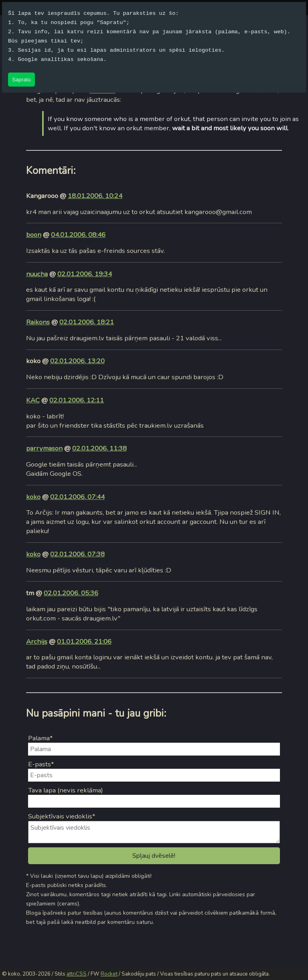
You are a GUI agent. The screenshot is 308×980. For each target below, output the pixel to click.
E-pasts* (41, 764)
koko (33, 497)
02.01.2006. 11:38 (99, 448)
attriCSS (77, 974)
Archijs (37, 642)
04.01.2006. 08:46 (78, 235)
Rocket (109, 974)
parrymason (44, 448)
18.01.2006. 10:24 (95, 196)
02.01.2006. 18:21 (87, 322)
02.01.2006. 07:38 (77, 554)
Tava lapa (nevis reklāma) (66, 790)
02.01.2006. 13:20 (77, 361)
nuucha (37, 274)
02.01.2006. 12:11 (77, 400)
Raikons (38, 322)
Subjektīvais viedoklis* (62, 816)
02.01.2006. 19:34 (85, 274)
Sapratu (21, 80)
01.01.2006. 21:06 (84, 642)
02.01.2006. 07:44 (77, 497)
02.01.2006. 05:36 (71, 593)
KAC (33, 400)
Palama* (41, 738)
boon (34, 235)
